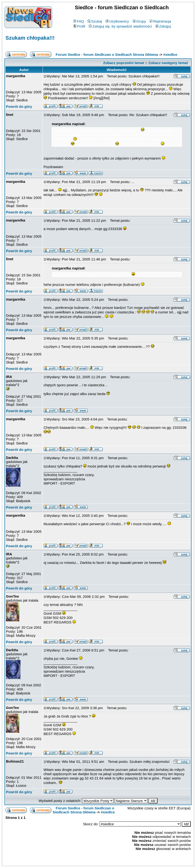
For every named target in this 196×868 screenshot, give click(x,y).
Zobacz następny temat (168, 63)
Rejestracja (160, 21)
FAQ (79, 21)
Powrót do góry (19, 106)
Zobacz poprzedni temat (124, 63)
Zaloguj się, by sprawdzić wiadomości (120, 26)
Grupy (139, 21)
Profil (79, 26)
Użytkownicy (117, 21)
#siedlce (170, 54)
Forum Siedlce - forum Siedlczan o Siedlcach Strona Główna (107, 54)
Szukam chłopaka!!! (30, 38)
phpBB (87, 861)
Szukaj (95, 21)
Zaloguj (163, 26)
